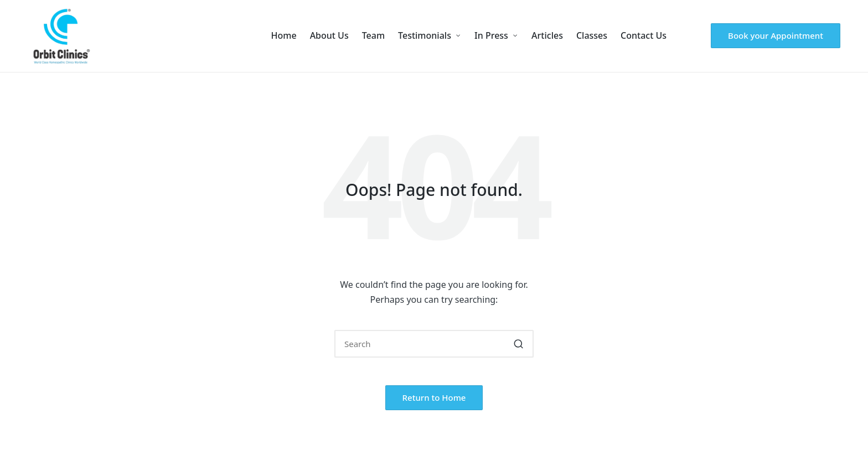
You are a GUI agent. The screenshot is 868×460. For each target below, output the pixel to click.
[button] (776, 36)
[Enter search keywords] (434, 344)
